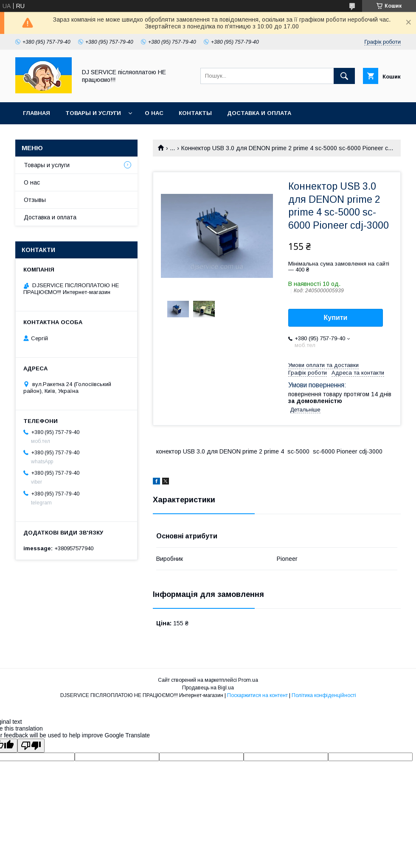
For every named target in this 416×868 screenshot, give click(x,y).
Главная (37, 113)
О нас (154, 113)
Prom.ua (248, 680)
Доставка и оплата (259, 113)
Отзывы (35, 200)
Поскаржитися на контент (257, 695)
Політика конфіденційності (324, 695)
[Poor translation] (31, 746)
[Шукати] (344, 76)
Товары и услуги (93, 113)
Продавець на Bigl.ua (208, 688)
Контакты (195, 113)
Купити (336, 318)
